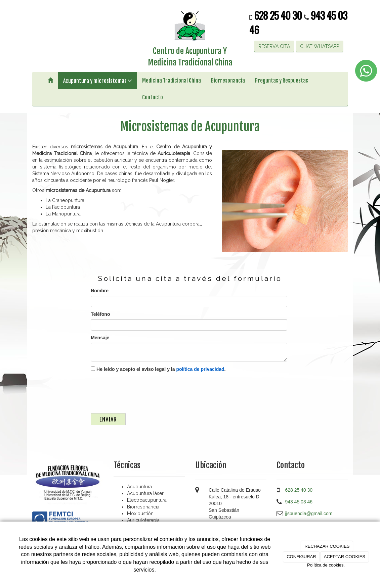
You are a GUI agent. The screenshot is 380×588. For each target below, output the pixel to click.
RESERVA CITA (274, 46)
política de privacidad (200, 369)
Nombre (100, 291)
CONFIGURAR (301, 557)
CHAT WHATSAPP (320, 46)
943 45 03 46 (299, 502)
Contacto (153, 97)
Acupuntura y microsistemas (98, 81)
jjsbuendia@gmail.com (309, 513)
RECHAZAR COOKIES (327, 546)
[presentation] (142, 391)
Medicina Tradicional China (172, 81)
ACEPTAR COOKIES (345, 557)
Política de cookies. (326, 565)
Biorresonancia (228, 81)
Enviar (108, 419)
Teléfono (100, 314)
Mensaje (100, 338)
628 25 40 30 (279, 15)
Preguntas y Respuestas (282, 81)
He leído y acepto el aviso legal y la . (158, 369)
